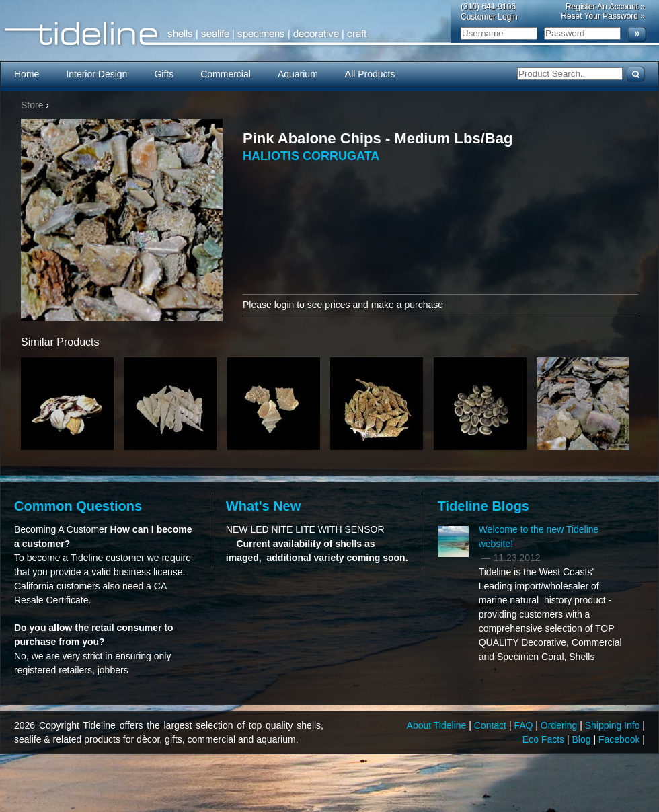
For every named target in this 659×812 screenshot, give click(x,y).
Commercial (226, 74)
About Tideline (438, 725)
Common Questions (78, 506)
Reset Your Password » (603, 16)
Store (32, 105)
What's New (263, 506)
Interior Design (96, 74)
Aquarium (298, 74)
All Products (370, 74)
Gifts (164, 74)
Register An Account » (605, 7)
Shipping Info (614, 725)
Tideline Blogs (483, 506)
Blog (583, 739)
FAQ (525, 725)
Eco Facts (545, 739)
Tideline (329, 34)
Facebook (620, 739)
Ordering (560, 725)
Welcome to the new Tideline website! (539, 537)
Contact (492, 725)
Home (27, 74)
